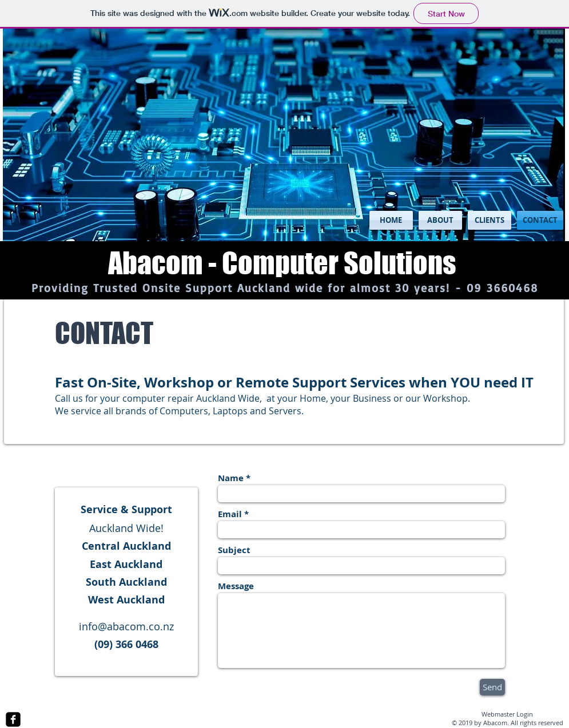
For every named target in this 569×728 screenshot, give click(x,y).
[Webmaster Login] (508, 714)
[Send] (492, 687)
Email (230, 514)
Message (236, 586)
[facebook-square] (13, 719)
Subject (234, 550)
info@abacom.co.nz (126, 626)
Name (231, 478)
